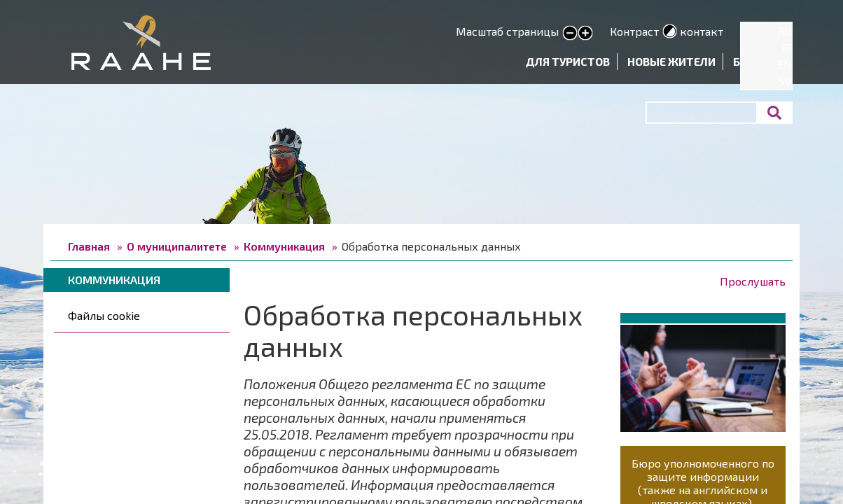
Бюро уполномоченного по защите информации (703, 470)
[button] (703, 376)
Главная (89, 246)
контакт (702, 31)
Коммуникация (284, 246)
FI (787, 47)
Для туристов (568, 61)
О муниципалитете (177, 246)
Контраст (634, 31)
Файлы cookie (104, 315)
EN (785, 64)
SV (785, 81)
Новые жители (671, 61)
